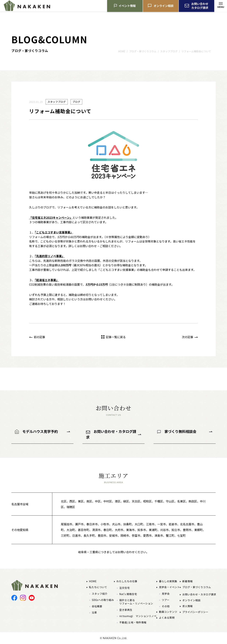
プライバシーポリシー (195, 612)
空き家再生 (126, 610)
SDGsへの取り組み (103, 600)
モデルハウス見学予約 (40, 431)
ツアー (166, 600)
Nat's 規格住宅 (128, 594)
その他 (166, 606)
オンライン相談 (164, 6)
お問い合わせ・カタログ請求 (111, 434)
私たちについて (98, 587)
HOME (93, 581)
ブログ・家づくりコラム (197, 587)
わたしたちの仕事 (127, 581)
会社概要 (97, 606)
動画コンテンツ (168, 612)
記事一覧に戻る (116, 337)
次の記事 (187, 337)
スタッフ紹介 (100, 594)
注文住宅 (125, 588)
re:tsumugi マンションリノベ (138, 616)
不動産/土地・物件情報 (133, 622)
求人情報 (188, 606)
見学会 (166, 594)
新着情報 (188, 581)
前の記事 (40, 337)
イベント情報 (127, 6)
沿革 (94, 613)
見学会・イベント (169, 587)
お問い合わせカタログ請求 (200, 6)
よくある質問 (167, 618)
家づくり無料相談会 (180, 431)
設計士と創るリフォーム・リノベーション (136, 602)
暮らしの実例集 (168, 581)
